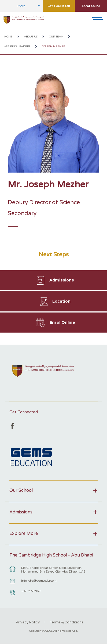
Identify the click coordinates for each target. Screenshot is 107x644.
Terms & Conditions (67, 622)
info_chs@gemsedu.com (39, 581)
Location (61, 301)
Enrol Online (62, 322)
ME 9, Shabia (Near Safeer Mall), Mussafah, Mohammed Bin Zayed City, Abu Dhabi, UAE (53, 570)
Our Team (56, 37)
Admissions (62, 280)
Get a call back (59, 6)
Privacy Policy (28, 622)
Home (8, 37)
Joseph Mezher (53, 46)
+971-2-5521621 (31, 591)
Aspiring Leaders (17, 46)
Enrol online (91, 6)
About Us (31, 37)
